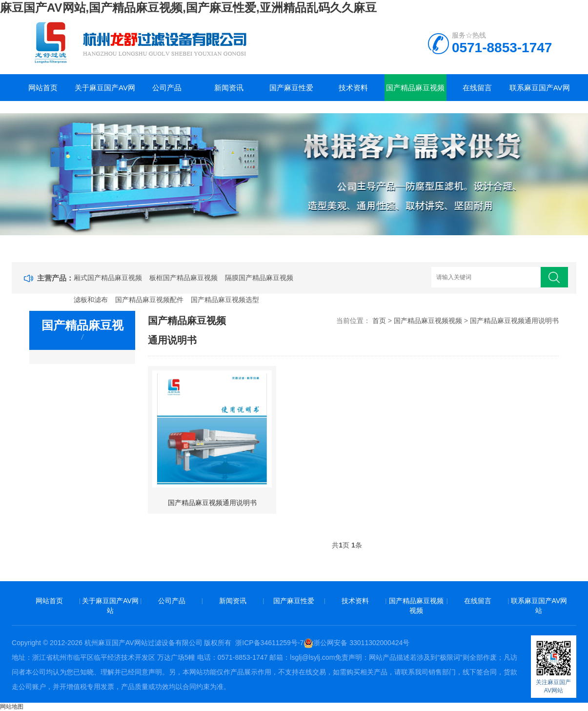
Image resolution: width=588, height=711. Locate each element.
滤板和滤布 (91, 300)
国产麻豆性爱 (291, 88)
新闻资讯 (229, 88)
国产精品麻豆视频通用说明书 (514, 321)
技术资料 (353, 88)
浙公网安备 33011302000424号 (356, 643)
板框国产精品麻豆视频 (183, 278)
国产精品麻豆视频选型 (225, 300)
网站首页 (43, 88)
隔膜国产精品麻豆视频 (259, 278)
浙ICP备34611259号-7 (269, 643)
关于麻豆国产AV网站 (105, 92)
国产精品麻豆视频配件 (149, 300)
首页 (379, 321)
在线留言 (477, 88)
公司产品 (167, 88)
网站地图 (12, 707)
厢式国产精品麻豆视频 (108, 278)
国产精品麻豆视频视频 (415, 92)
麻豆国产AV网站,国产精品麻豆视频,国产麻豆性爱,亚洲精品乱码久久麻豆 (188, 8)
